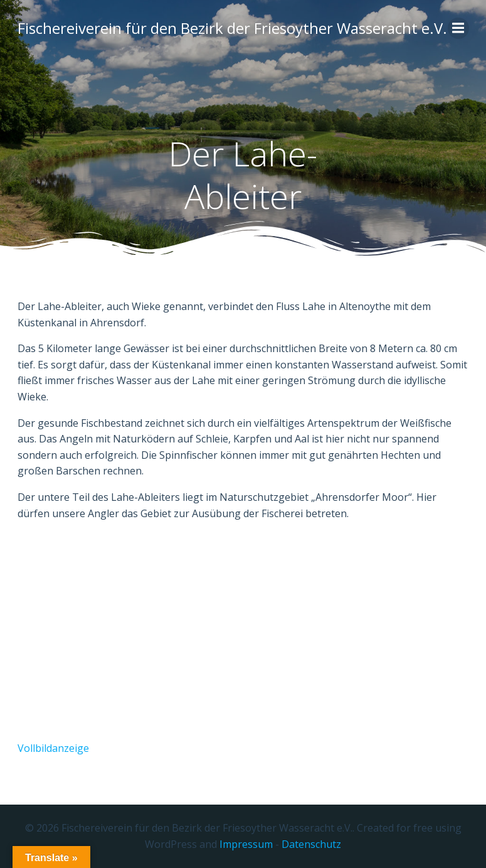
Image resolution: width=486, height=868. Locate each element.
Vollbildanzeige (53, 748)
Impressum (246, 844)
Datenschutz (311, 844)
